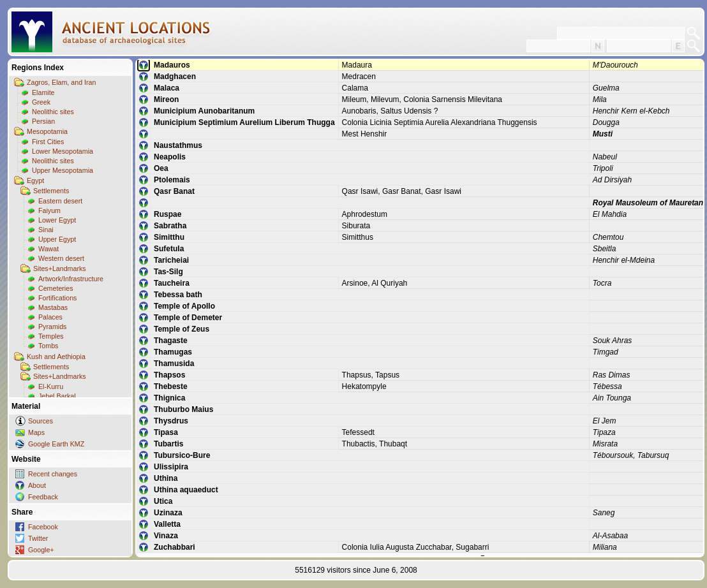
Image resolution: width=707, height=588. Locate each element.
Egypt (35, 180)
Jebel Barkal (57, 396)
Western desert (61, 258)
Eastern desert (60, 201)
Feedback (43, 497)
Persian (43, 121)
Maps (36, 432)
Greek (41, 102)
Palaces (50, 317)
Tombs (48, 346)
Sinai (46, 230)
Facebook (43, 527)
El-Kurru (51, 386)
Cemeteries (56, 288)
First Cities (48, 142)
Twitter (38, 538)
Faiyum (49, 210)
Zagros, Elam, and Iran (61, 82)
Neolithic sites (53, 112)
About (37, 485)
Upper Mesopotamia (63, 170)
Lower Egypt (57, 220)
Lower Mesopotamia (63, 151)
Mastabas (53, 307)
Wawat (48, 249)
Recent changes (53, 474)
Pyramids (52, 327)
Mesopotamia (47, 131)
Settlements (51, 191)
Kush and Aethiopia (56, 356)
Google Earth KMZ (56, 444)
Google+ (41, 550)
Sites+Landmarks (60, 268)
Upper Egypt (57, 239)
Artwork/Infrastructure (71, 279)
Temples (51, 336)
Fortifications (57, 298)
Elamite (43, 92)
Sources (41, 421)
